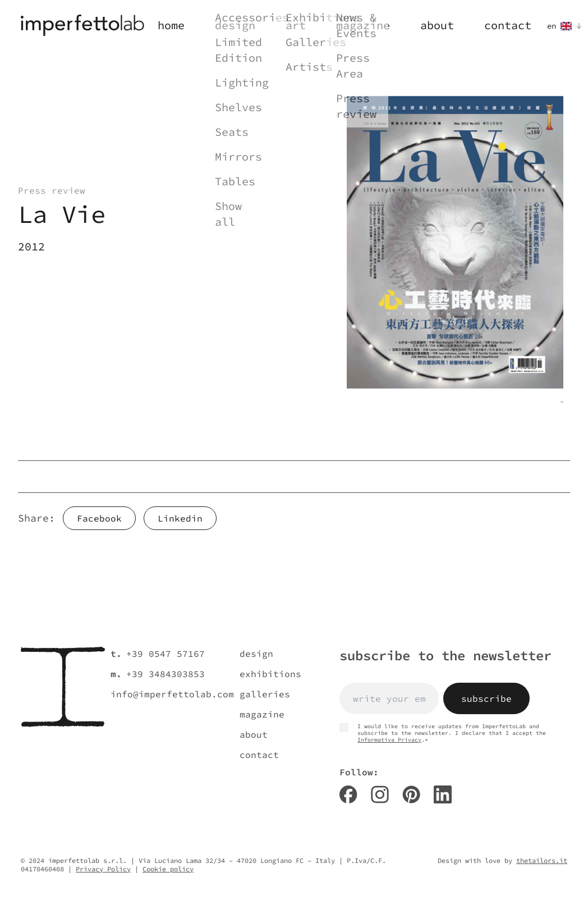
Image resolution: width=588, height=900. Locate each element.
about (254, 734)
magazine (262, 714)
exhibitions (270, 674)
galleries (265, 694)
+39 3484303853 (166, 674)
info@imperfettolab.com (172, 694)
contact (259, 755)
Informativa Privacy (389, 740)
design (256, 654)
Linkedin (180, 518)
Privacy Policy (103, 869)
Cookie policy (168, 869)
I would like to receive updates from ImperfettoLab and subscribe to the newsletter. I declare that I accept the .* (443, 733)
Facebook (99, 518)
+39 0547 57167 (166, 654)
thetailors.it (542, 860)
